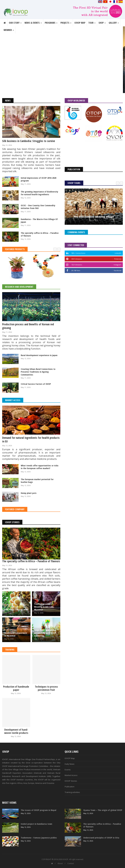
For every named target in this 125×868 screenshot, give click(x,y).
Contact (71, 863)
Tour (92, 23)
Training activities (72, 792)
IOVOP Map (80, 23)
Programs (51, 23)
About (60, 863)
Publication (70, 787)
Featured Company (15, 509)
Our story (15, 23)
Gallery (114, 23)
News (8, 101)
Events (68, 770)
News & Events (33, 23)
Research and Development (19, 287)
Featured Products (15, 249)
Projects (66, 23)
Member (9, 30)
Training (10, 650)
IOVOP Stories (12, 522)
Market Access (13, 400)
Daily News (70, 764)
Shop (102, 23)
